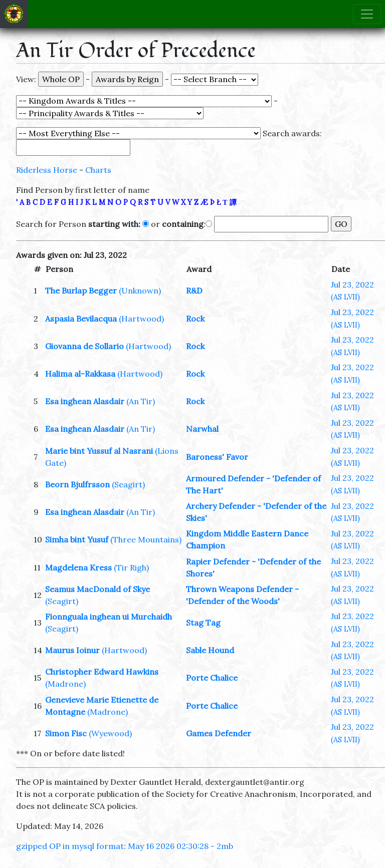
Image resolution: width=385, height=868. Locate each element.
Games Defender (219, 733)
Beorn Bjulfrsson (77, 484)
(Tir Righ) (131, 567)
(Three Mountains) (146, 539)
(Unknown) (140, 291)
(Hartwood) (141, 319)
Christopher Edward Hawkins (102, 672)
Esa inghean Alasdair (85, 401)
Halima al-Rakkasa (80, 374)
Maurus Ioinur (72, 650)
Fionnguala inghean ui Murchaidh (109, 617)
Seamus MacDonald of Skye (98, 589)
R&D (194, 291)
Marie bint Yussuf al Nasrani (99, 451)
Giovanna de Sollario (84, 346)
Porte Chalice (212, 678)
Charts (98, 170)
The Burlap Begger (81, 291)
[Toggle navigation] (367, 14)
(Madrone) (65, 684)
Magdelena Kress (78, 567)
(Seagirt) (128, 484)
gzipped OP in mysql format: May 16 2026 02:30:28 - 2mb (125, 846)
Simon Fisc (66, 733)
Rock (195, 319)
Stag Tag (203, 623)
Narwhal (202, 429)
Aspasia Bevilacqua (81, 319)
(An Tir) (141, 401)
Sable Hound (210, 650)
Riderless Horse (47, 170)
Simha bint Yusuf (77, 539)
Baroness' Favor (217, 457)
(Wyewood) (110, 733)
